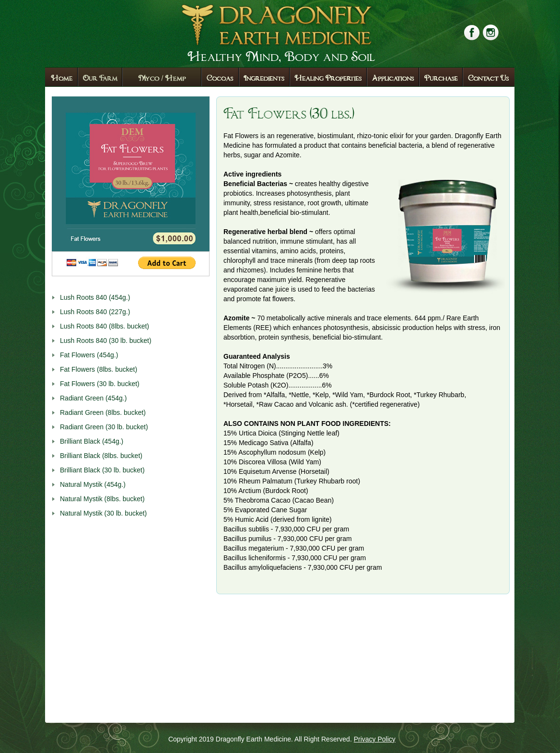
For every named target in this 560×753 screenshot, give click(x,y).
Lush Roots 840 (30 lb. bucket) (106, 341)
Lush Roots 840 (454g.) (95, 297)
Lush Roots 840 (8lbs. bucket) (105, 326)
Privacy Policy (375, 739)
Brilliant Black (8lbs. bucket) (101, 456)
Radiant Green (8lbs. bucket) (103, 412)
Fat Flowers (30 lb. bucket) (100, 384)
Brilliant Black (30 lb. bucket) (102, 470)
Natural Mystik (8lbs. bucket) (102, 499)
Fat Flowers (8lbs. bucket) (99, 369)
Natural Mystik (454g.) (93, 484)
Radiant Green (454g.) (93, 398)
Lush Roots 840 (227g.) (95, 312)
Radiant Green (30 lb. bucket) (104, 427)
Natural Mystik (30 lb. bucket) (103, 513)
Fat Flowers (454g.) (89, 355)
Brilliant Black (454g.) (92, 441)
